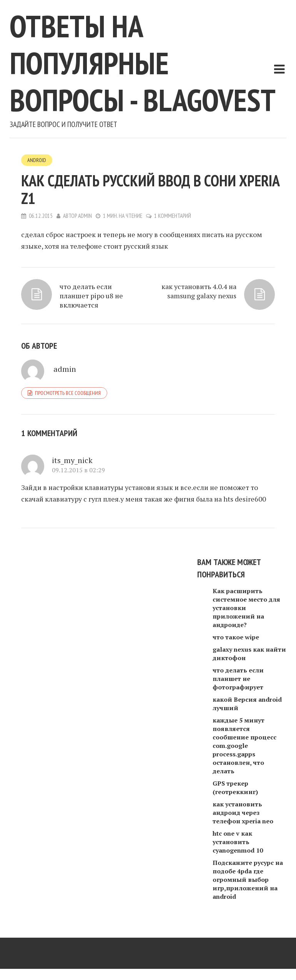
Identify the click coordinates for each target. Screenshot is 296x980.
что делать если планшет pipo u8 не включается (91, 296)
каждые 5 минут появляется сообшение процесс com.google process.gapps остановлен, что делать (244, 746)
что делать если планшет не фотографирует (238, 679)
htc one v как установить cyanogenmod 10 (238, 842)
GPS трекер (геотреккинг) (235, 788)
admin (85, 216)
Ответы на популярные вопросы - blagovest (143, 63)
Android (37, 160)
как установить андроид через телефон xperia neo (243, 813)
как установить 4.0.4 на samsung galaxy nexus (199, 291)
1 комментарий (173, 216)
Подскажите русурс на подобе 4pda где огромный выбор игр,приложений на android (248, 880)
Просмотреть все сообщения (68, 393)
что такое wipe (236, 637)
